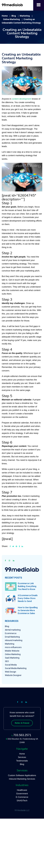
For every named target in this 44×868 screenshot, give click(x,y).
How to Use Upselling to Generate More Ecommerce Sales (28, 610)
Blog (7, 626)
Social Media (11, 665)
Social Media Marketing (16, 668)
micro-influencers (13, 647)
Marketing (10, 644)
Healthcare (22, 790)
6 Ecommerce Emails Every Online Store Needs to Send (28, 598)
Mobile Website (12, 651)
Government (22, 794)
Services (22, 757)
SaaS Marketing (12, 658)
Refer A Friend (22, 723)
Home (22, 754)
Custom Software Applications (22, 775)
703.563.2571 (22, 735)
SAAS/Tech (22, 801)
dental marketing (13, 630)
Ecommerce (11, 633)
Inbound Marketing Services (22, 779)
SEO (7, 661)
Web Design (11, 672)
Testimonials (22, 761)
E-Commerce (22, 797)
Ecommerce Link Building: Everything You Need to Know (27, 586)
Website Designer (13, 675)
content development (22, 99)
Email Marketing (12, 637)
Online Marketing (13, 654)
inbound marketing (14, 640)
